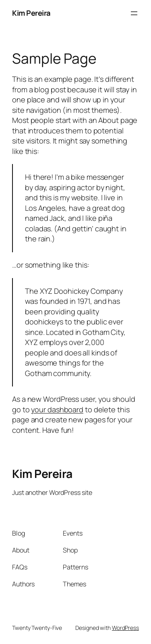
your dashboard (57, 409)
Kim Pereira (31, 13)
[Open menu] (134, 13)
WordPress (125, 628)
